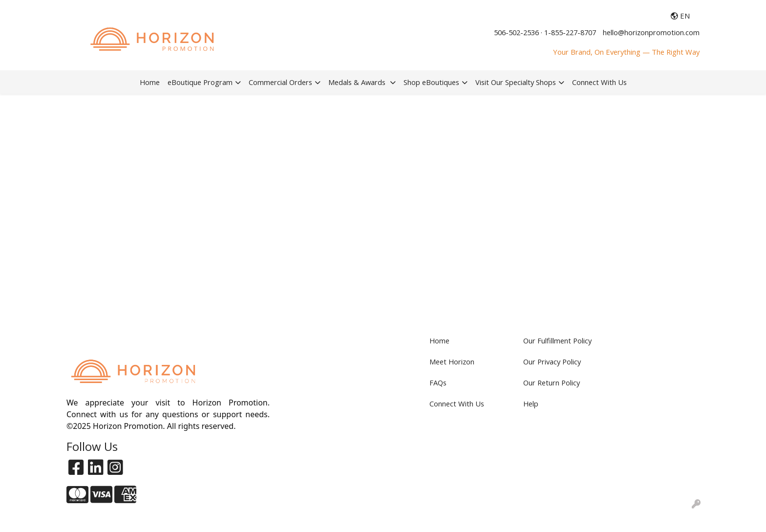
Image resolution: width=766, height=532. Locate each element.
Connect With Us (599, 82)
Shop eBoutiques (431, 82)
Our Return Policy (552, 383)
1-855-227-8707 (570, 32)
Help (531, 404)
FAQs (438, 383)
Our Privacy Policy (552, 362)
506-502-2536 (516, 32)
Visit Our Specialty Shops (516, 82)
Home (150, 82)
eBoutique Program (200, 82)
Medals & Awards (358, 82)
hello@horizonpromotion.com (651, 32)
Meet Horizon (452, 362)
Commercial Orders (280, 82)
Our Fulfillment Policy (557, 340)
